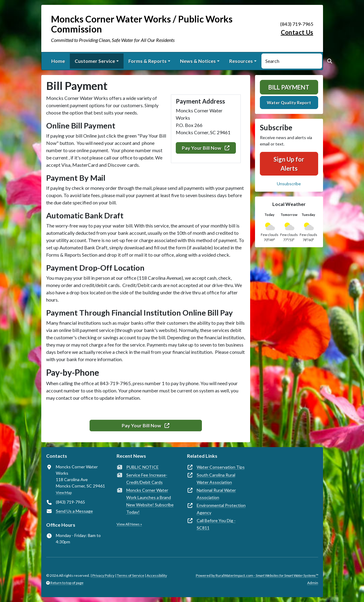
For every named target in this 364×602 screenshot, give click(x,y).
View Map (64, 493)
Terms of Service (131, 575)
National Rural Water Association (216, 494)
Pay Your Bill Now (206, 148)
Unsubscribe (289, 184)
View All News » (129, 524)
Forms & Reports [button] (148, 61)
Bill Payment (289, 87)
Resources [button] (241, 61)
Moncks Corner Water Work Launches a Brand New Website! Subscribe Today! (150, 501)
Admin (313, 583)
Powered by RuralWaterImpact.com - (257, 575)
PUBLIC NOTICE (143, 467)
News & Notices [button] (198, 61)
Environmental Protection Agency (221, 509)
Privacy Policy (103, 575)
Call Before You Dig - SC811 (216, 524)
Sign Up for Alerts (289, 164)
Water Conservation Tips (221, 467)
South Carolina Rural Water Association (216, 479)
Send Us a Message (74, 511)
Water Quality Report (289, 103)
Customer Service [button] (95, 61)
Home (58, 61)
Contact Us (297, 32)
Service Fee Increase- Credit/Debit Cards (147, 479)
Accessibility (157, 575)
